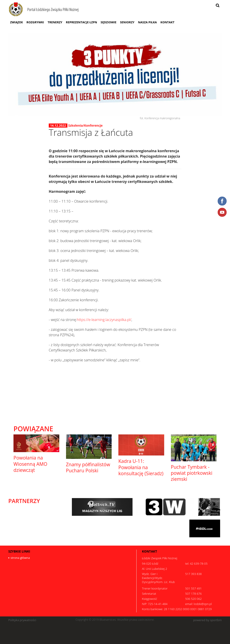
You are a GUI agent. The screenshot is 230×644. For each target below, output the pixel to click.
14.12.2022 (58, 126)
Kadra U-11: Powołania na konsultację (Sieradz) (141, 467)
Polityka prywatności (22, 620)
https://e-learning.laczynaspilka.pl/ (104, 320)
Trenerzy (55, 22)
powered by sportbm (207, 620)
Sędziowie (108, 22)
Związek (17, 22)
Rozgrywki (35, 22)
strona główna (20, 558)
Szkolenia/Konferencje (85, 125)
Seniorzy (127, 22)
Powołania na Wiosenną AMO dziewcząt (30, 464)
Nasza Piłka (147, 22)
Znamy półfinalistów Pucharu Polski (88, 467)
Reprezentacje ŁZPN (81, 22)
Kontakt (167, 22)
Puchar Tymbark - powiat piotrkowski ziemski (192, 473)
